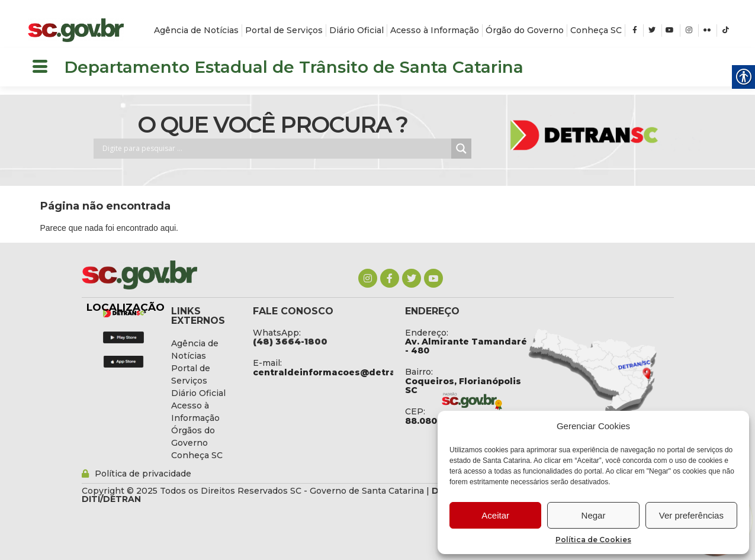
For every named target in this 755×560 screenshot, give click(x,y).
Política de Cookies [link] (593, 540)
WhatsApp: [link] (277, 333)
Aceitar (495, 515)
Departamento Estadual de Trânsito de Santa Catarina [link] (294, 67)
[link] (76, 30)
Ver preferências (691, 515)
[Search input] (275, 149)
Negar (594, 515)
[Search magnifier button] (461, 149)
